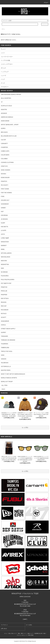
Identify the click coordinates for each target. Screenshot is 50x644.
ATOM (32, 635)
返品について (30, 633)
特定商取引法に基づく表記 (40, 633)
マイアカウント (4, 625)
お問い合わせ (4, 629)
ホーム (3, 29)
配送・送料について (22, 633)
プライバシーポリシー (21, 635)
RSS (29, 635)
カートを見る (29, 625)
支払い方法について (13, 633)
